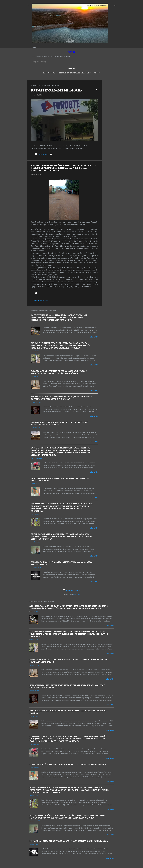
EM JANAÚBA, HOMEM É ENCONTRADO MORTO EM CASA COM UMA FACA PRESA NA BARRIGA (69, 841)
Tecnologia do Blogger (71, 590)
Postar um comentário (41, 300)
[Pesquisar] (115, 5)
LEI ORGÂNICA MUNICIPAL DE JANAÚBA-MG (75, 73)
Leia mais (94, 337)
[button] (96, 90)
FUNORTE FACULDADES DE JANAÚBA (57, 90)
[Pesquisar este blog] (72, 62)
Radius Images (77, 594)
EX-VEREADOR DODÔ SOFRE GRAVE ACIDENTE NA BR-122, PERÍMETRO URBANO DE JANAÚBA (68, 764)
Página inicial (49, 73)
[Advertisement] (110, 110)
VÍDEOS (97, 73)
